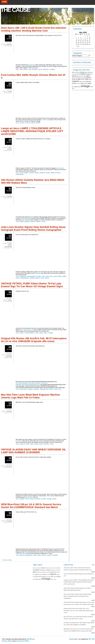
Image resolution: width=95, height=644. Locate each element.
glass (88, 76)
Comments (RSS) (22, 641)
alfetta (22, 221)
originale (36, 389)
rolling (59, 276)
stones (47, 278)
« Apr (78, 46)
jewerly (36, 444)
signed (38, 278)
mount (90, 79)
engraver (22, 444)
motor (37, 333)
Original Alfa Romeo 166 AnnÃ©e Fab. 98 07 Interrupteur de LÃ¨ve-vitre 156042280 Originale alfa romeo (34, 340)
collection (30, 497)
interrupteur (23, 389)
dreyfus (39, 276)
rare (90, 81)
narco (40, 69)
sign (83, 83)
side (80, 84)
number (44, 499)
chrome (22, 123)
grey (81, 78)
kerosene (37, 499)
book (89, 72)
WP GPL (92, 639)
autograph (38, 273)
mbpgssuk (29, 555)
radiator (38, 221)
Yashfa (71, 639)
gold (77, 78)
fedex (28, 444)
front (30, 69)
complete (82, 74)
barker (22, 333)
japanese (89, 78)
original (30, 389)
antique (82, 72)
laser (41, 444)
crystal (88, 74)
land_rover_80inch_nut (27, 330)
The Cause (15, 10)
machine (35, 69)
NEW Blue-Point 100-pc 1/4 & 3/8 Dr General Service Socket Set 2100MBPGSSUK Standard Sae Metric (31, 506)
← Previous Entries (6, 560)
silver (89, 83)
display (74, 76)
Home (4, 2)
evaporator (32, 65)
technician (19, 441)
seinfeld (32, 278)
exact (43, 276)
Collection (45, 120)
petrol (41, 333)
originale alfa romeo (46, 389)
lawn (76, 79)
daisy (32, 499)
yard (73, 88)
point (39, 555)
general (22, 555)
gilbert (32, 333)
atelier (37, 173)
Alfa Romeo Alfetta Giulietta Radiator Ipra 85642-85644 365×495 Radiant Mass (33, 181)
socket (49, 555)
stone (42, 278)
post (84, 82)
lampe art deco (56, 173)
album (74, 72)
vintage (51, 333)
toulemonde (19, 174)
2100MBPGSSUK (21, 553)
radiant (33, 221)
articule (31, 173)
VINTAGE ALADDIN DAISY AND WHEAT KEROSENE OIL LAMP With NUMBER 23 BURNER (33, 451)
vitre (60, 389)
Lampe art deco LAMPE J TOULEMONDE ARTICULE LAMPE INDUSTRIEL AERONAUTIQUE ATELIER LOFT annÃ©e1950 (32, 131)
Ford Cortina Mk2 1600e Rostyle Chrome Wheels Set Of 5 (33, 76)
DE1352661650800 (25, 218)
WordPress (31, 639)
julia (47, 276)
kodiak (74, 79)
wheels (38, 123)
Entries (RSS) (7, 641)
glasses (74, 78)
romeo (43, 221)
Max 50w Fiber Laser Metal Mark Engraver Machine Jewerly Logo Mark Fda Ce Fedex (31, 396)
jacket (84, 78)
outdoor (81, 82)
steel (76, 87)
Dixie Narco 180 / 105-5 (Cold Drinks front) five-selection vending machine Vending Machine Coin (34, 29)
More (93, 565)
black (86, 72)
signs (46, 333)
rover (77, 84)
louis (51, 276)
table (79, 87)
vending (52, 69)
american (77, 72)
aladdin (22, 499)
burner (27, 499)
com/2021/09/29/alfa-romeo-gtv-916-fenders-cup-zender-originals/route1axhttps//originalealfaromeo (32, 384)
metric (35, 555)
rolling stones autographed (8, 245)
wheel (92, 87)
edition (78, 76)
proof (55, 276)
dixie (21, 69)
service (44, 555)
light (79, 79)
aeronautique (60, 168)
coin (73, 74)
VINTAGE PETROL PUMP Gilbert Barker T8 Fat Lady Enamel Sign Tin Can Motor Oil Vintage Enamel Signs (32, 285)
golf (79, 78)
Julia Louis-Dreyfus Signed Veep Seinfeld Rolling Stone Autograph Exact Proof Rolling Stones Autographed (33, 228)
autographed (31, 276)
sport (73, 87)
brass (91, 72)
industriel (42, 173)
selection (46, 69)
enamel (27, 333)
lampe (48, 173)
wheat (54, 499)
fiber (32, 444)
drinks (25, 69)
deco (91, 74)
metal (52, 444)
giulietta (27, 221)
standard (55, 555)
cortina (28, 123)
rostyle (33, 123)
